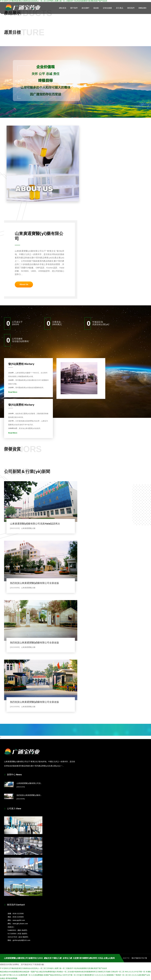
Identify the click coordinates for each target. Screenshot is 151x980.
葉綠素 (96, 8)
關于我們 (74, 8)
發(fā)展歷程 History (21, 364)
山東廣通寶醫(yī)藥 (28, 528)
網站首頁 (63, 8)
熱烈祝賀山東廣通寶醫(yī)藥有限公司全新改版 (34, 583)
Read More (13, 392)
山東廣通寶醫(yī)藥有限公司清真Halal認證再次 (35, 524)
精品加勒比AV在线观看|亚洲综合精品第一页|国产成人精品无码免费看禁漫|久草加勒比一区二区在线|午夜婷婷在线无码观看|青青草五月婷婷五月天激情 (55, 972)
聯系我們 (131, 8)
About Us (24, 284)
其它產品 (120, 8)
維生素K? (85, 8)
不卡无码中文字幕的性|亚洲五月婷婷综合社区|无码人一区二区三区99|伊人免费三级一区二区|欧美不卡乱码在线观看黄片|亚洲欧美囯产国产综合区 (54, 968)
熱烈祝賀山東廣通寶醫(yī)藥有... (29, 795)
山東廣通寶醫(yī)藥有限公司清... (29, 783)
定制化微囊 (107, 8)
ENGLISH (142, 8)
